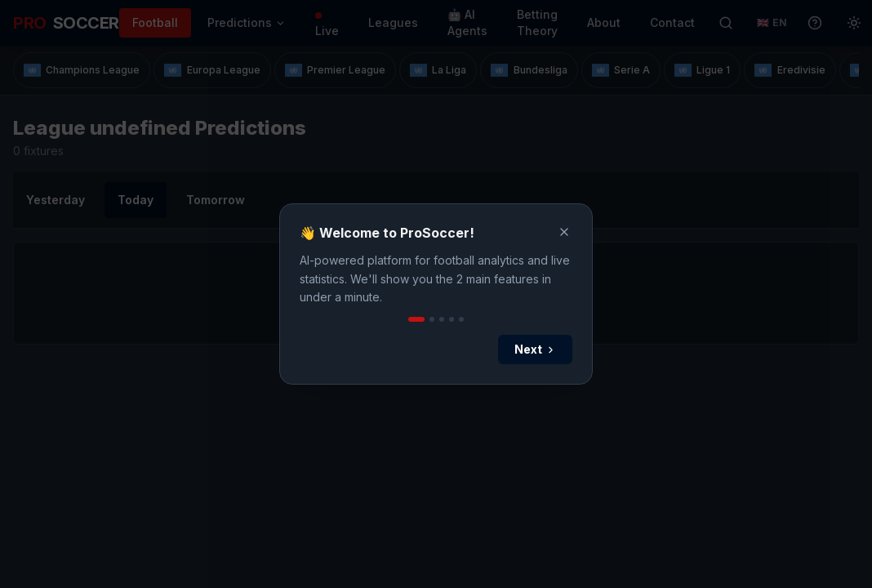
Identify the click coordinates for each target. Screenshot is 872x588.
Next (535, 349)
